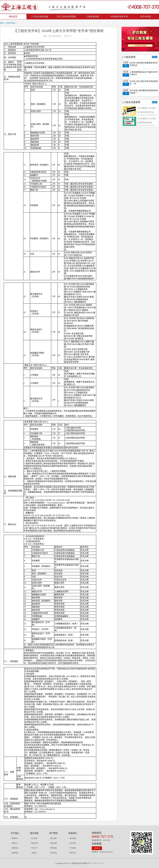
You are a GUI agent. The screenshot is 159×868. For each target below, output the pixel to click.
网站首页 (13, 17)
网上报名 (53, 838)
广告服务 (73, 848)
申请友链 (53, 848)
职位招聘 (73, 838)
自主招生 (34, 838)
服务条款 (15, 853)
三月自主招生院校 (40, 17)
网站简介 (15, 838)
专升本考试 (146, 17)
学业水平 (34, 848)
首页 (2, 23)
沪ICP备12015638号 (97, 863)
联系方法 (73, 853)
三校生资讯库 (93, 17)
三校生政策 (130, 57)
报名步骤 (53, 843)
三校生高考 (34, 843)
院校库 (34, 853)
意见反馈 (53, 853)
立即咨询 (97, 848)
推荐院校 (15, 848)
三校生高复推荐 (132, 102)
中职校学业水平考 (119, 17)
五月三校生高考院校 (66, 17)
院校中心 (15, 843)
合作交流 (73, 843)
